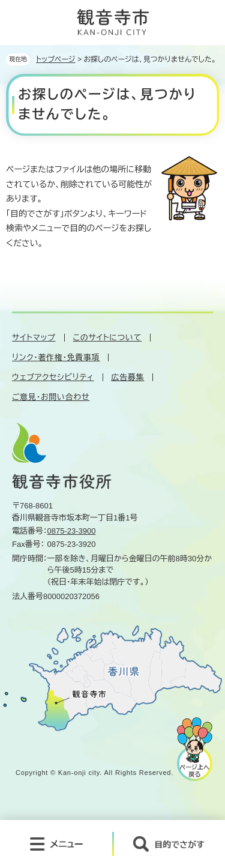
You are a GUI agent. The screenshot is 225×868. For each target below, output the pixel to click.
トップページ (56, 59)
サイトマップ (34, 338)
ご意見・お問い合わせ (51, 397)
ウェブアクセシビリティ (53, 377)
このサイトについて (107, 338)
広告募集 (128, 377)
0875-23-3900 (72, 531)
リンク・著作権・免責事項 (56, 357)
